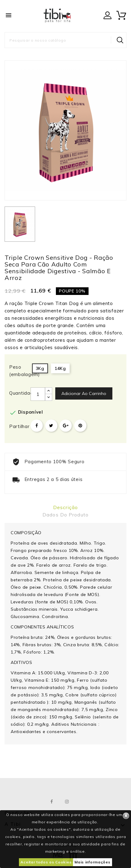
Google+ (66, 426)
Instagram (67, 802)
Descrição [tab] (65, 507)
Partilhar (37, 426)
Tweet (51, 426)
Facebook (52, 802)
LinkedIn (82, 802)
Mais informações (92, 862)
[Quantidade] (38, 394)
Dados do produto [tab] (65, 515)
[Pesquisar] (65, 40)
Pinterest (80, 426)
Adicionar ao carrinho (84, 393)
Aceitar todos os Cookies (46, 862)
